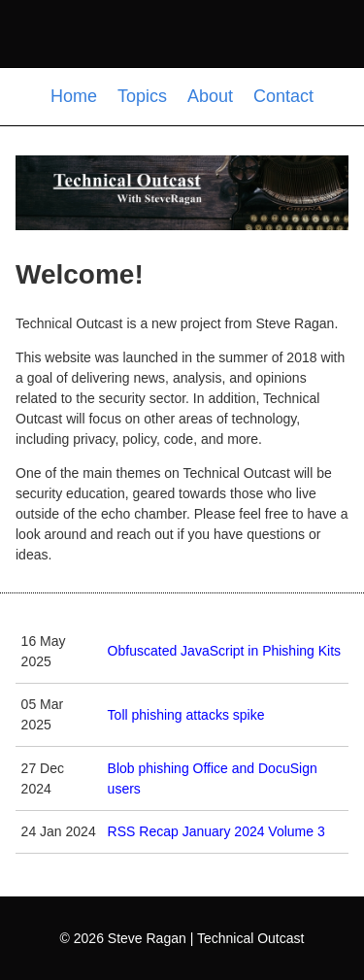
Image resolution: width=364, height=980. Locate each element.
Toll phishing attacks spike (186, 715)
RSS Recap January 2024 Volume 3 (216, 831)
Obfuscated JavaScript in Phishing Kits (224, 651)
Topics (145, 96)
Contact (283, 96)
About (213, 96)
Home (76, 96)
